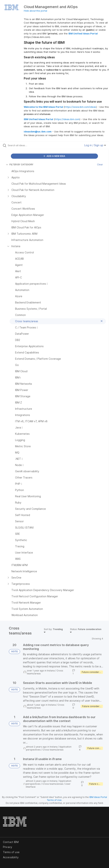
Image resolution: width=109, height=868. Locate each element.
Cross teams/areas (53, 750)
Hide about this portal (35, 11)
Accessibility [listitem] (11, 857)
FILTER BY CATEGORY (20, 164)
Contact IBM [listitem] (11, 842)
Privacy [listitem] (8, 847)
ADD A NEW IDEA (54, 156)
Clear (100, 164)
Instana (51, 671)
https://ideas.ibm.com (67, 119)
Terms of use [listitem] (11, 852)
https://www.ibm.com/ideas (80, 107)
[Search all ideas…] (29, 145)
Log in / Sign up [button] (95, 145)
